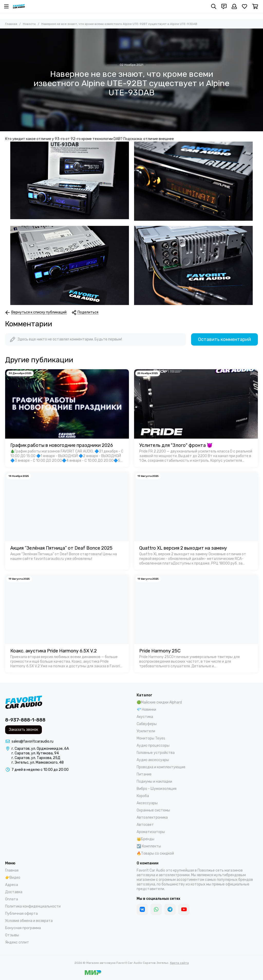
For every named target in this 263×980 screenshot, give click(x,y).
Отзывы (12, 935)
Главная (11, 24)
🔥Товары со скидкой (155, 853)
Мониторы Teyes (151, 738)
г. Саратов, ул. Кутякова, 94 (35, 753)
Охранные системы (153, 810)
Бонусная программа (23, 928)
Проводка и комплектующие (161, 767)
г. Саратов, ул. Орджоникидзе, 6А (40, 749)
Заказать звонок (24, 730)
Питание (144, 774)
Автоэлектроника (152, 817)
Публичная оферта (21, 914)
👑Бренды (145, 839)
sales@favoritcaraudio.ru (32, 741)
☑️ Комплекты (149, 846)
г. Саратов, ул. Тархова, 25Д (36, 758)
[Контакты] (224, 6)
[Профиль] (234, 6)
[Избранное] (245, 6)
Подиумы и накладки (154, 782)
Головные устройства (156, 753)
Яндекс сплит (17, 942)
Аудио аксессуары (153, 760)
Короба (143, 796)
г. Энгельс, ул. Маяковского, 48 (38, 762)
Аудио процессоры (153, 746)
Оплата (12, 899)
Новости (29, 24)
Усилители (146, 731)
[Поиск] (214, 6)
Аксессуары (147, 803)
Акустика (145, 717)
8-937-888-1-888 (25, 720)
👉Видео (13, 878)
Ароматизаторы (151, 832)
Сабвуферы (147, 724)
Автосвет (145, 825)
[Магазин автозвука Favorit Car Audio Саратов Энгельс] (19, 6)
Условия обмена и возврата (29, 921)
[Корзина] (255, 6)
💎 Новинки (146, 710)
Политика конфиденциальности (33, 906)
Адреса (12, 885)
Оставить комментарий (224, 339)
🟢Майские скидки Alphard (159, 702)
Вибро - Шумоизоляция (157, 789)
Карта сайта (179, 963)
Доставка (14, 892)
